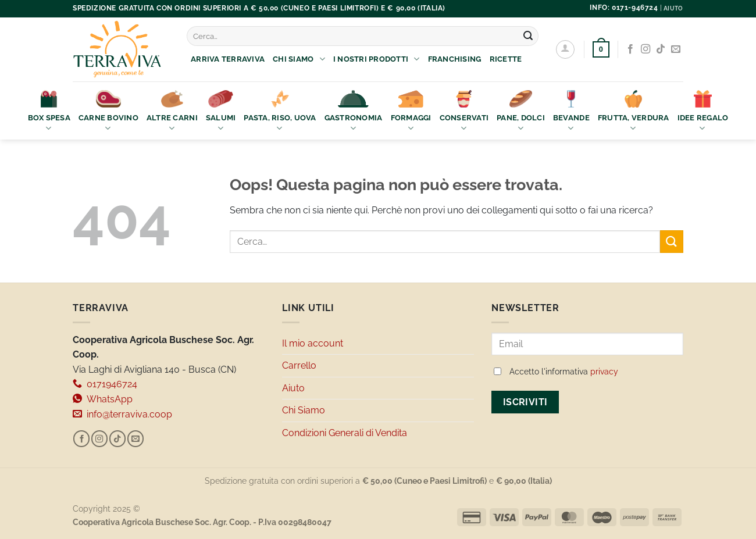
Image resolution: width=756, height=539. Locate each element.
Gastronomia (354, 112)
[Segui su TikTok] (661, 49)
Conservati (464, 112)
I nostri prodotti (377, 59)
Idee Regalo (703, 112)
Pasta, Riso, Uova (280, 112)
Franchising (455, 59)
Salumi (221, 112)
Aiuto (293, 388)
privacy (604, 372)
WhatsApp (103, 399)
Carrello (299, 365)
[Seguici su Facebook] (630, 49)
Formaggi (411, 112)
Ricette (506, 59)
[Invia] (528, 36)
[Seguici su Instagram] (646, 49)
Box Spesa (49, 112)
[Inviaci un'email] (676, 49)
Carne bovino (108, 112)
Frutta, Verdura (634, 112)
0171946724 (105, 384)
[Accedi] (565, 49)
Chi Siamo (299, 59)
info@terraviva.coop (122, 414)
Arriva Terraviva (228, 59)
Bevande (571, 112)
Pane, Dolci (521, 112)
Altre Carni (172, 112)
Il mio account (313, 343)
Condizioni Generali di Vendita (345, 433)
